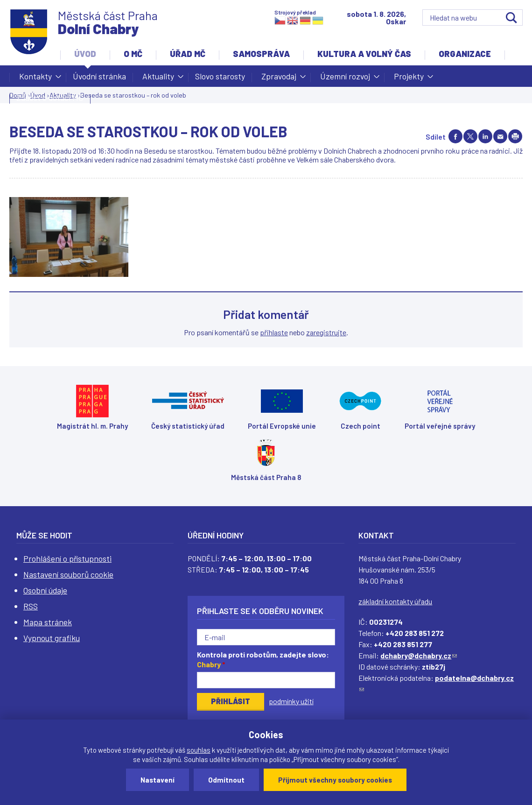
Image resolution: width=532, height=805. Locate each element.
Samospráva (261, 54)
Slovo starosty (220, 76)
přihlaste (274, 332)
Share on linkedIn (485, 136)
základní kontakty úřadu (395, 601)
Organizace (465, 54)
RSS (31, 606)
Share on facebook (455, 136)
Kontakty (35, 79)
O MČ (133, 54)
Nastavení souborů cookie (68, 574)
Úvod (85, 54)
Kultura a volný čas (364, 54)
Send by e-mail (500, 136)
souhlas (199, 750)
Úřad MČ (188, 54)
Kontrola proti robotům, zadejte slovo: (263, 659)
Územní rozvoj (345, 79)
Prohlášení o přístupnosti (67, 558)
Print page (515, 136)
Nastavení (157, 780)
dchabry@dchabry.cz (419, 655)
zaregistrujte (326, 332)
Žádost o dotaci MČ (50, 98)
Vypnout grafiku (52, 638)
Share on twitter (470, 136)
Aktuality (158, 79)
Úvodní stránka (99, 76)
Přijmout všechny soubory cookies (335, 780)
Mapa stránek (48, 622)
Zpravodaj (279, 79)
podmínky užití (291, 701)
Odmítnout (226, 780)
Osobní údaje (45, 590)
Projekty (409, 79)
